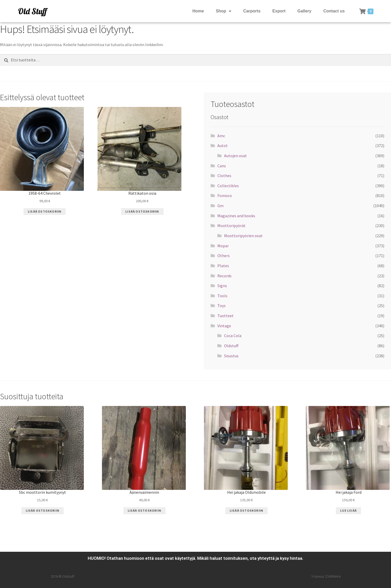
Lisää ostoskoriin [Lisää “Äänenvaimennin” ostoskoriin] (145, 510)
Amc (221, 136)
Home (198, 11)
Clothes (224, 176)
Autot (223, 146)
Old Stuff (32, 11)
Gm (220, 206)
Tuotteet (226, 316)
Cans (222, 166)
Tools (222, 296)
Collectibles (228, 186)
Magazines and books (236, 216)
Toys (222, 306)
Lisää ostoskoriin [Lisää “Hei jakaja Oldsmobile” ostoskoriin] (246, 510)
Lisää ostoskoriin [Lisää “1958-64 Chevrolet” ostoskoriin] (45, 211)
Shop (224, 11)
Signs (222, 286)
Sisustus (231, 356)
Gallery (304, 11)
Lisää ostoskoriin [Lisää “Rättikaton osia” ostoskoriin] (142, 211)
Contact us (334, 11)
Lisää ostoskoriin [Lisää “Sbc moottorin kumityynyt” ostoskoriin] (43, 510)
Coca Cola (233, 336)
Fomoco (225, 195)
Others (224, 256)
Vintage (224, 326)
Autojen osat (235, 156)
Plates (223, 266)
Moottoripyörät (231, 226)
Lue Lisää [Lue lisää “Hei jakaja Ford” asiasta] (348, 510)
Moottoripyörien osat (243, 236)
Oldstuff (231, 346)
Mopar (223, 246)
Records (224, 276)
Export (279, 11)
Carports (252, 11)
